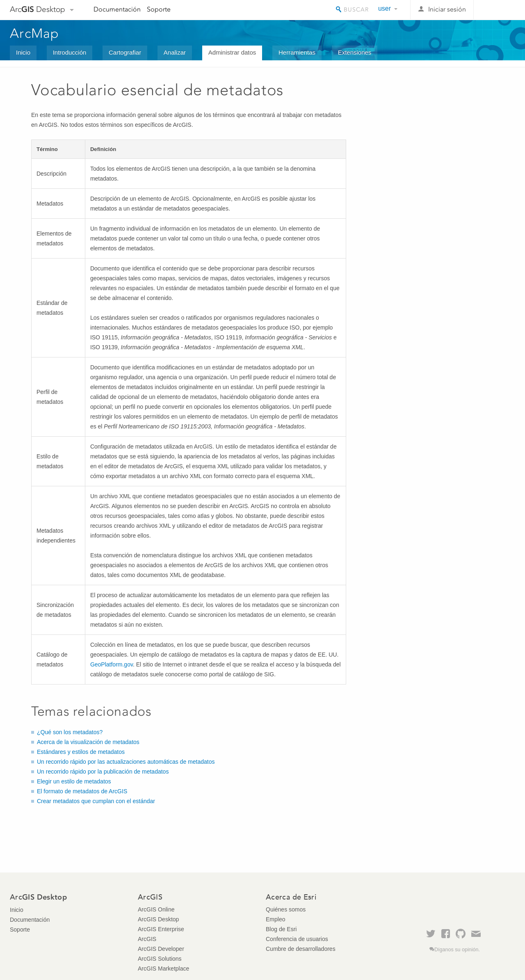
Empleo (275, 919)
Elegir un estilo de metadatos (74, 781)
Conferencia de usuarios (297, 939)
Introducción (70, 52)
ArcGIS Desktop (158, 919)
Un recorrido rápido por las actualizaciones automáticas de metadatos (126, 762)
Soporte (159, 9)
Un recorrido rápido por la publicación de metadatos (103, 772)
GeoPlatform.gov (112, 664)
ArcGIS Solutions (160, 959)
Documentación (117, 9)
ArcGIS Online (156, 909)
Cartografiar (125, 52)
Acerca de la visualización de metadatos (88, 742)
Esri (498, 10)
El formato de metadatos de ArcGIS (82, 791)
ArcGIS (147, 939)
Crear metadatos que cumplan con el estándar (96, 801)
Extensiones (355, 52)
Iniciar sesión (447, 9)
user (385, 8)
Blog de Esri (281, 929)
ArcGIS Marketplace (163, 969)
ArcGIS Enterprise (161, 929)
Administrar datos (232, 52)
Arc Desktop (38, 9)
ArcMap (35, 33)
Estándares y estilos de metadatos (81, 752)
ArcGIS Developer (161, 949)
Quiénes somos (286, 909)
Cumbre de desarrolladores (301, 949)
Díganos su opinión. (457, 950)
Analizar (175, 52)
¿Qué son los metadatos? (70, 732)
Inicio (23, 52)
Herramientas (297, 52)
